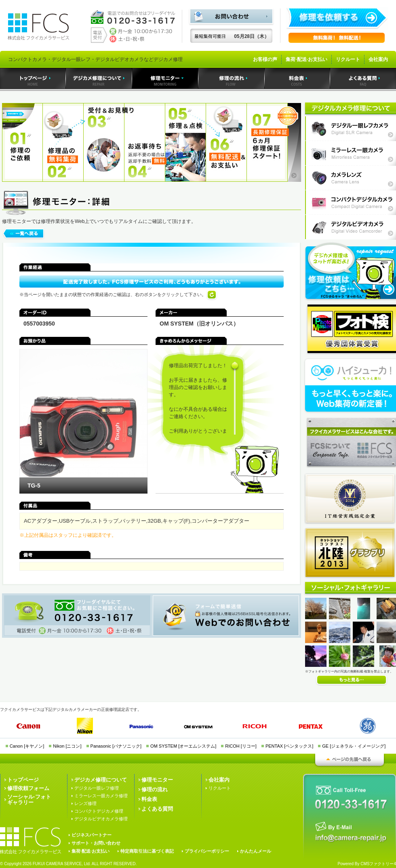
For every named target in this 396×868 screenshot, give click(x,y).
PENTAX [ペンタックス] (289, 746)
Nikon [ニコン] (67, 746)
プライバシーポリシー (207, 851)
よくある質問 (157, 809)
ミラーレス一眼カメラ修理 (101, 796)
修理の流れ (155, 789)
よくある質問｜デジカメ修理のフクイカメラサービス (363, 78)
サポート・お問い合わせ (96, 843)
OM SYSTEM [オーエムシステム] (183, 746)
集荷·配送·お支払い (306, 59)
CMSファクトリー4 (378, 864)
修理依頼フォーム (28, 788)
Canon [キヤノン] (27, 746)
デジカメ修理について (101, 780)
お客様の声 (265, 59)
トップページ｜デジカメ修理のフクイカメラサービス (33, 78)
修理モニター (157, 780)
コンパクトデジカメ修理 (99, 811)
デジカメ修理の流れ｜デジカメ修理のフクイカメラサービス (232, 78)
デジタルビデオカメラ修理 (101, 819)
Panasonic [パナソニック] (116, 746)
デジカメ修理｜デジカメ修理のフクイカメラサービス (99, 78)
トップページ (23, 780)
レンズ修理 (85, 803)
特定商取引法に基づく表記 (147, 851)
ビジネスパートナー (92, 835)
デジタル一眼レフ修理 (97, 788)
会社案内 (378, 59)
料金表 (149, 799)
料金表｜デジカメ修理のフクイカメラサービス (297, 78)
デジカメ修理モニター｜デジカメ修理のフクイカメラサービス (165, 78)
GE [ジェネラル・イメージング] (354, 746)
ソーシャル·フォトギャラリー (29, 800)
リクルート (348, 59)
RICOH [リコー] (241, 746)
